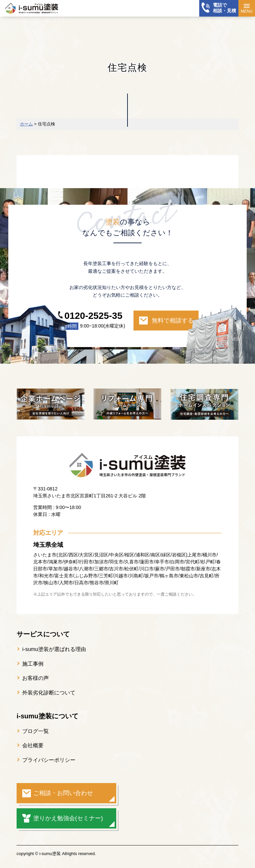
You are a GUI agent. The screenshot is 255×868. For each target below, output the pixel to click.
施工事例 (33, 664)
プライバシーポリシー (49, 760)
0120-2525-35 (93, 316)
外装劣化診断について (49, 693)
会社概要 (33, 745)
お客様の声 (36, 678)
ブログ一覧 (36, 731)
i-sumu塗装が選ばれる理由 (54, 649)
